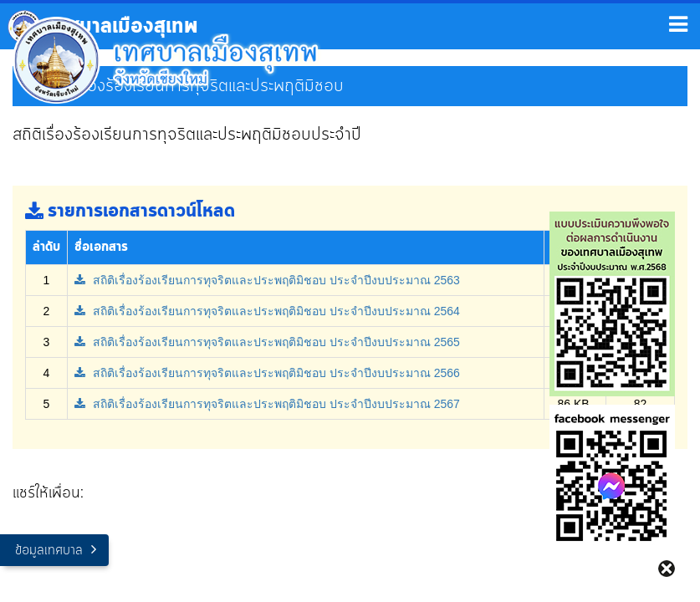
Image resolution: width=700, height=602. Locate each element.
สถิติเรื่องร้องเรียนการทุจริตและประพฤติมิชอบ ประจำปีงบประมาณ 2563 (267, 280)
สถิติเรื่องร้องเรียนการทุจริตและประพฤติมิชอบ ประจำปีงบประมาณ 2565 (267, 342)
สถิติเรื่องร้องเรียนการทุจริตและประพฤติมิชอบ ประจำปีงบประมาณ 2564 (267, 311)
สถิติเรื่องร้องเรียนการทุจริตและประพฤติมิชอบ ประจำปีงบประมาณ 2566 (267, 373)
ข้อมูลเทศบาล (49, 551)
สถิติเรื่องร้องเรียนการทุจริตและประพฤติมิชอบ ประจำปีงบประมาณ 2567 (267, 404)
